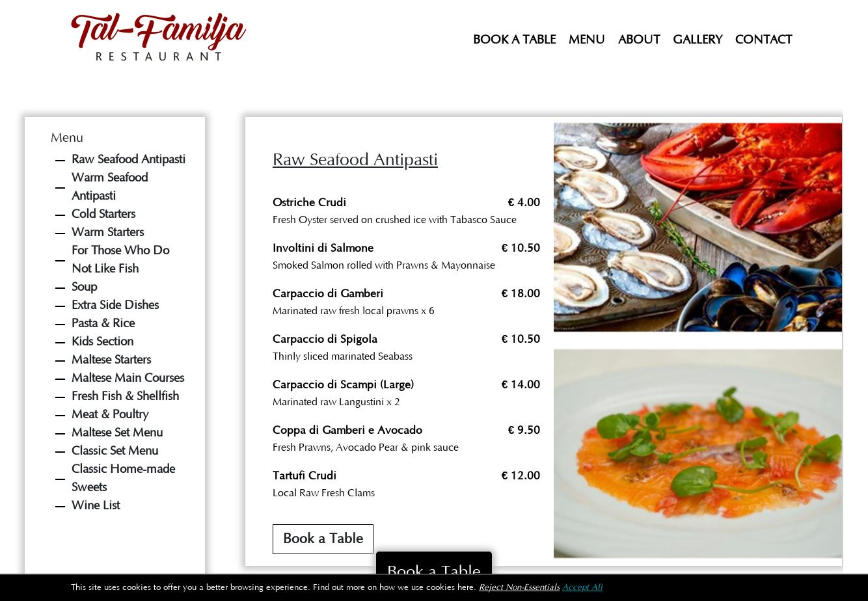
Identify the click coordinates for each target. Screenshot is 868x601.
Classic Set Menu (115, 451)
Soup (84, 287)
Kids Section (102, 342)
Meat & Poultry (110, 415)
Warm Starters (108, 233)
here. (467, 588)
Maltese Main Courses (128, 378)
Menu (587, 40)
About (639, 40)
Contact (764, 40)
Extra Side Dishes (115, 305)
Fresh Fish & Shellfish (125, 396)
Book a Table (514, 40)
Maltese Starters (111, 360)
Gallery (698, 40)
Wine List (96, 506)
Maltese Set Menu (117, 433)
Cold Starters (103, 214)
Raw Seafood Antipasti (129, 160)
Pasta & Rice (103, 324)
